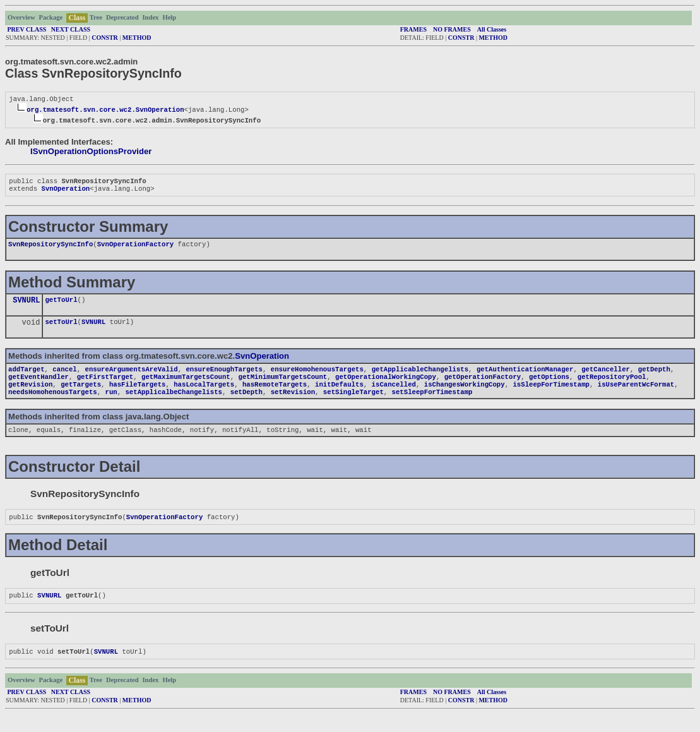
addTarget (27, 378)
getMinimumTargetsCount (283, 387)
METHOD (137, 38)
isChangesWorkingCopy (465, 395)
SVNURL (26, 307)
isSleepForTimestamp (551, 395)
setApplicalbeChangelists (173, 404)
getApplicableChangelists (420, 378)
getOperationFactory (483, 387)
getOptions (549, 387)
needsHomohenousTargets (53, 404)
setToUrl (61, 329)
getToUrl (61, 306)
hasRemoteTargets (275, 395)
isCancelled (394, 395)
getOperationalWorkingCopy (386, 387)
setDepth (246, 404)
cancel (64, 378)
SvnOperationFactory (135, 249)
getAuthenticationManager (525, 378)
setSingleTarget (353, 404)
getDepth (654, 378)
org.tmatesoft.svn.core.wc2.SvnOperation (105, 111)
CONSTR (105, 38)
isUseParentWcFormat (636, 395)
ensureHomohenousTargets (317, 378)
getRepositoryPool (612, 387)
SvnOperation (65, 192)
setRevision (293, 404)
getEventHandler (39, 387)
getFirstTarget (105, 387)
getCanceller (606, 378)
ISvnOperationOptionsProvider (91, 153)
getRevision (30, 395)
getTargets (81, 395)
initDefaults (339, 395)
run (111, 404)
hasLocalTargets (204, 395)
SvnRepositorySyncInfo (50, 249)
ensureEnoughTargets (224, 378)
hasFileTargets (138, 395)
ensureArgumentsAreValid (132, 378)
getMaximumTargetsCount (186, 387)
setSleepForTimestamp (432, 404)
